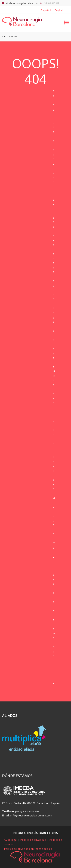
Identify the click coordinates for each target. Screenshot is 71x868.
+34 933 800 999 (51, 3)
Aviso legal (11, 840)
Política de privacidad (33, 840)
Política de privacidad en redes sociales (28, 849)
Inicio (5, 36)
